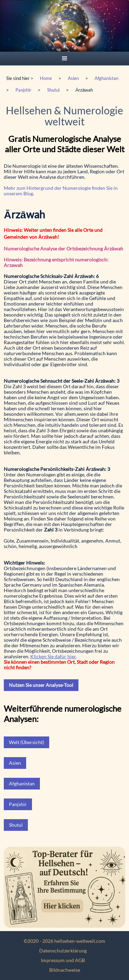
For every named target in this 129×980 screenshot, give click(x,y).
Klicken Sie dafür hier (53, 656)
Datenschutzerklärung (63, 951)
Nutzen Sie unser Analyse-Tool (41, 685)
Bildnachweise (65, 970)
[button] (65, 59)
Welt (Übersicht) (26, 742)
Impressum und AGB (63, 960)
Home (46, 78)
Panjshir (23, 90)
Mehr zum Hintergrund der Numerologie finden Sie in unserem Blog (61, 191)
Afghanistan (106, 78)
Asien (73, 78)
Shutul (53, 90)
